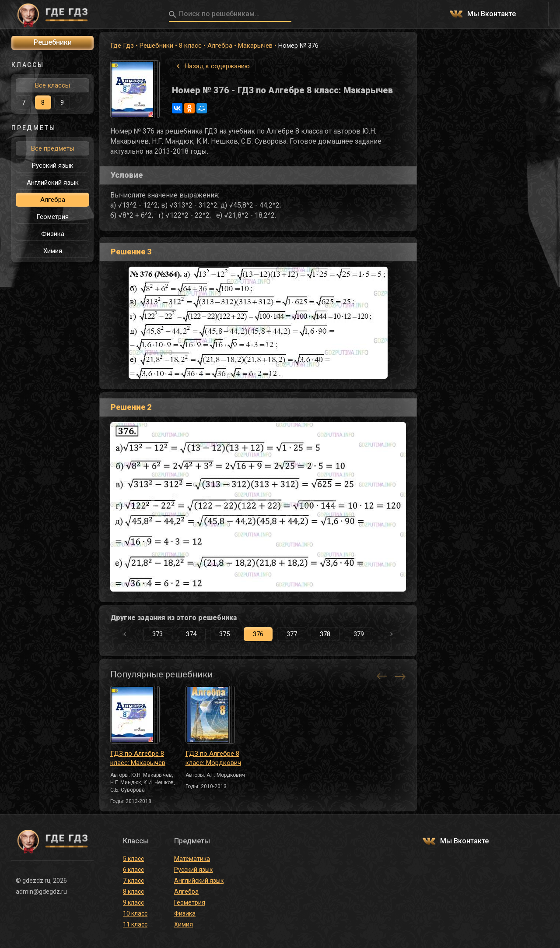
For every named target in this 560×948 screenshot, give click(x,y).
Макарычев (255, 46)
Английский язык (53, 183)
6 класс (133, 870)
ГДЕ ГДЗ (52, 14)
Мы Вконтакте (492, 14)
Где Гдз (122, 46)
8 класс (190, 46)
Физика (53, 234)
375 (224, 634)
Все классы (52, 85)
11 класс (135, 924)
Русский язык (53, 166)
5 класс (133, 859)
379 (359, 634)
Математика (192, 859)
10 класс (135, 913)
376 (258, 634)
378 (325, 634)
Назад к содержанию (217, 66)
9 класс (133, 902)
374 (191, 634)
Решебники (156, 46)
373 (157, 634)
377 (292, 634)
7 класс (133, 881)
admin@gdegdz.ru (41, 892)
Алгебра (220, 46)
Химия (53, 251)
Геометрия (52, 217)
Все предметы (53, 148)
